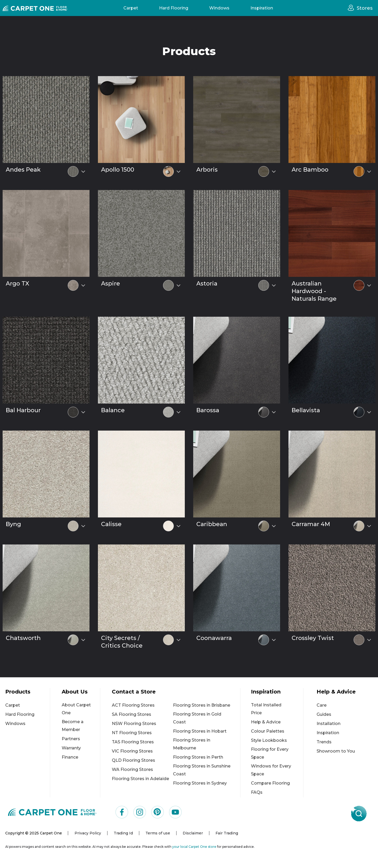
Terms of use (158, 833)
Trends (324, 742)
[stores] (352, 8)
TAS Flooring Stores (133, 742)
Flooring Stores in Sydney (200, 783)
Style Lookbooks (269, 740)
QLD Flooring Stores (133, 760)
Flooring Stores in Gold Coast (197, 718)
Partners (71, 739)
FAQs (257, 792)
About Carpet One (76, 709)
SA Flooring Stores (132, 714)
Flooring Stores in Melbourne (192, 744)
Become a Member (73, 726)
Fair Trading (227, 833)
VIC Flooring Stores (132, 751)
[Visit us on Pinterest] (157, 812)
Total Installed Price (266, 709)
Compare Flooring (270, 783)
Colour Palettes (268, 731)
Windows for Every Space (271, 770)
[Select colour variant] (83, 172)
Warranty (71, 748)
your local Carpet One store (194, 847)
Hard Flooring (174, 8)
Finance (70, 757)
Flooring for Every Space (270, 753)
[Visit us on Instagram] (140, 812)
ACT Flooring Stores (133, 705)
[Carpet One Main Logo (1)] (52, 812)
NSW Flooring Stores (134, 724)
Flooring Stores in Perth (198, 757)
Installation (329, 724)
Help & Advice (266, 722)
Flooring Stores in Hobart (200, 731)
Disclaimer (193, 833)
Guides (324, 714)
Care (322, 705)
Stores (365, 8)
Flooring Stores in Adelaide (140, 779)
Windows (219, 8)
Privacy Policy (88, 833)
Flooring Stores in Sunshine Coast (202, 770)
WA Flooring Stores (132, 769)
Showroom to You (336, 751)
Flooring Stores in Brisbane (202, 705)
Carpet (131, 8)
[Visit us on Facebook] (122, 812)
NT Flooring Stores (132, 733)
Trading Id (123, 833)
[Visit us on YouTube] (175, 812)
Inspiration (262, 8)
